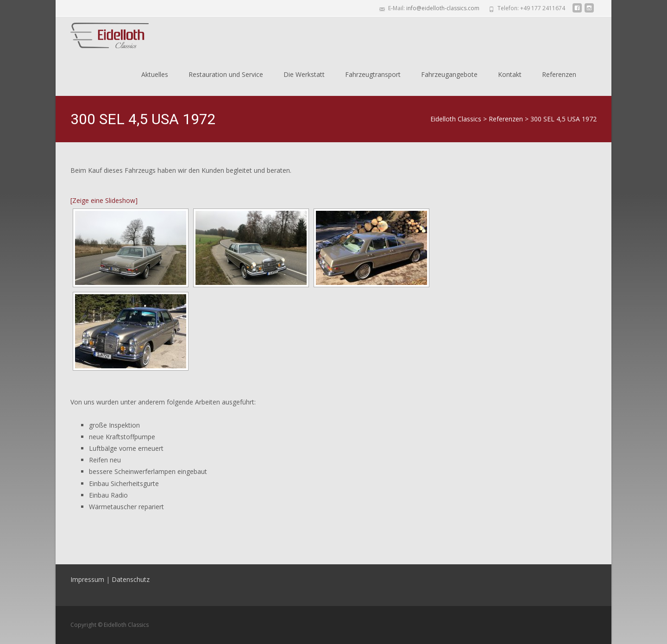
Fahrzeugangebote (449, 74)
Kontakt (510, 74)
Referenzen (559, 74)
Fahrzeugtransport (373, 74)
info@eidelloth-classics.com (443, 8)
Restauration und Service (226, 74)
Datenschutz (131, 579)
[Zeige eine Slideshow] (104, 200)
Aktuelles (155, 74)
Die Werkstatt (304, 74)
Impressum (87, 579)
